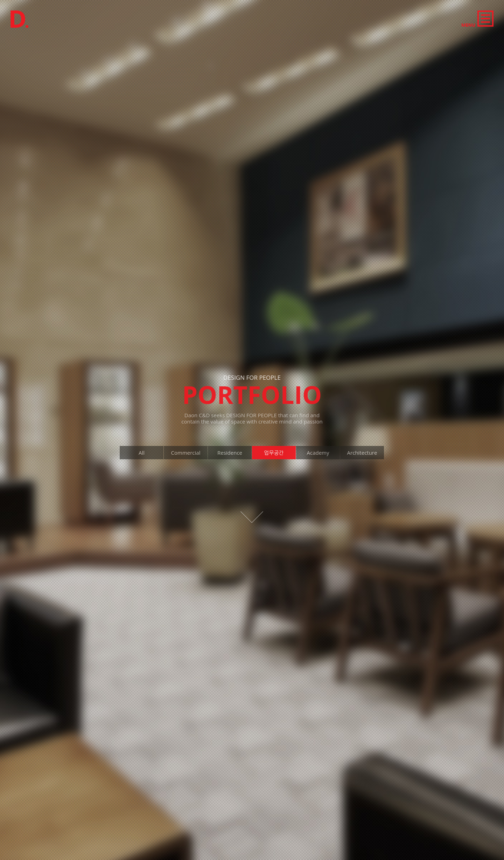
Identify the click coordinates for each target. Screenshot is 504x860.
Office (261, 8)
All (173, 8)
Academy (287, 8)
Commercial (199, 8)
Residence (233, 8)
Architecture (320, 8)
